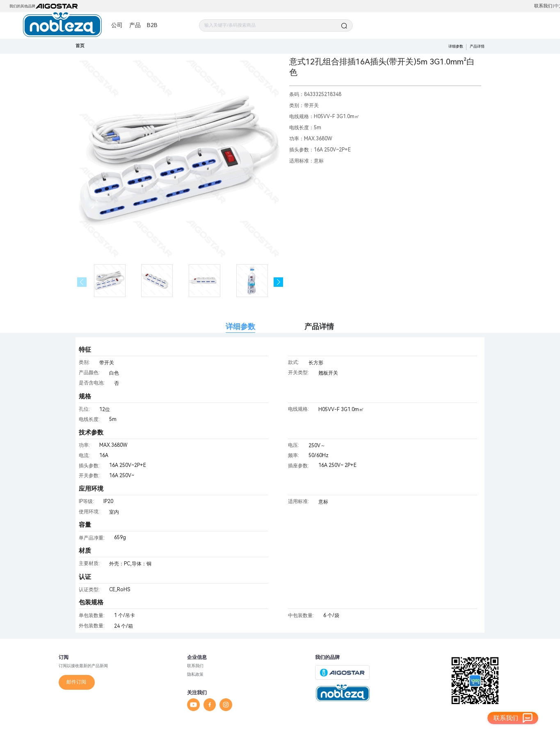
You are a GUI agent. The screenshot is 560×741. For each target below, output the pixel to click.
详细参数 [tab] (240, 326)
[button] (278, 282)
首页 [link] (80, 46)
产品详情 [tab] (319, 326)
